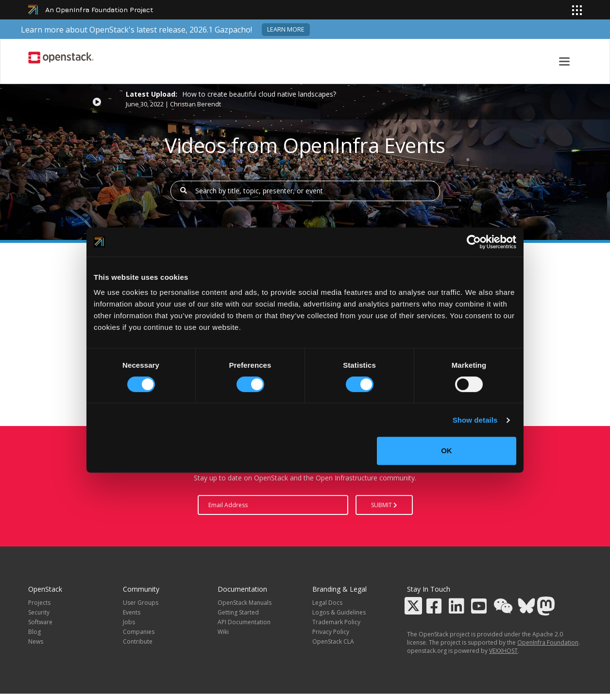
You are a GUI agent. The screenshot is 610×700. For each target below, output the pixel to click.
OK (447, 451)
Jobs (129, 622)
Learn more (286, 29)
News (36, 641)
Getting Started (238, 612)
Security (39, 612)
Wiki (223, 632)
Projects (39, 603)
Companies (139, 632)
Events (132, 612)
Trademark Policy (336, 622)
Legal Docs (327, 603)
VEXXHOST (503, 651)
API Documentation (244, 622)
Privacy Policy (331, 632)
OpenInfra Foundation (548, 642)
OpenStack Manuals (245, 603)
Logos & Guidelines (339, 612)
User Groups (141, 603)
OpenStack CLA (333, 641)
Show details (475, 420)
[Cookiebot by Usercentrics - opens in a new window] (474, 242)
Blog (34, 632)
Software (40, 622)
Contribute (138, 641)
